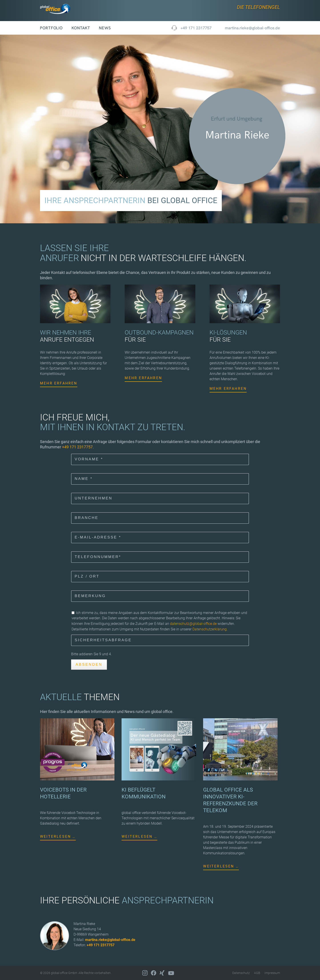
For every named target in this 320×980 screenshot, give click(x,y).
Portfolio (51, 28)
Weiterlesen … (58, 836)
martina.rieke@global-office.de (110, 940)
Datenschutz (241, 973)
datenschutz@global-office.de (193, 624)
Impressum (272, 973)
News (105, 28)
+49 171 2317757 (196, 28)
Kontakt (81, 28)
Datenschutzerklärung (210, 629)
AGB (257, 973)
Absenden (89, 664)
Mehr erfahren (59, 383)
